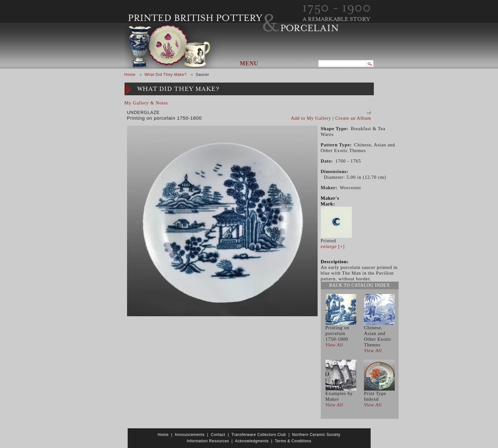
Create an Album (353, 118)
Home (130, 75)
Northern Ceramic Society (316, 435)
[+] (333, 246)
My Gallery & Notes (146, 103)
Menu (249, 64)
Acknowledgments (252, 441)
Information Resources (208, 441)
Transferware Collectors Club (259, 435)
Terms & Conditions (293, 441)
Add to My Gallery (311, 118)
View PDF (369, 112)
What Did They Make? (166, 75)
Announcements (190, 435)
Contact (218, 435)
